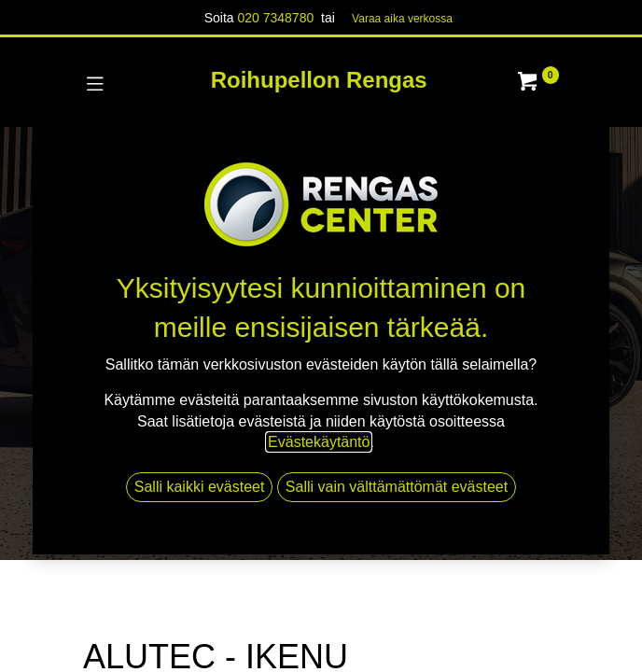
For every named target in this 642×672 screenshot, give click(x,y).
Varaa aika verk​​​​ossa (402, 19)
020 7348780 (275, 18)
